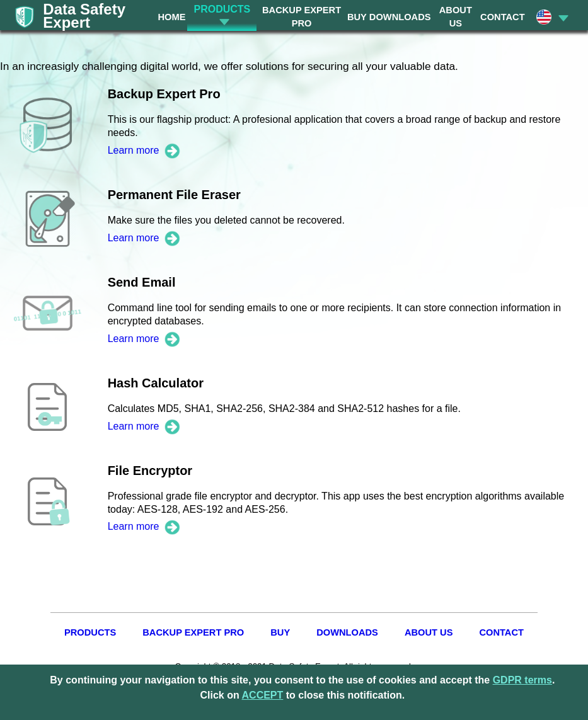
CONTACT (503, 17)
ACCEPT (263, 695)
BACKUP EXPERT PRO (193, 632)
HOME (171, 17)
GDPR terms (522, 680)
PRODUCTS (90, 632)
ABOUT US (429, 632)
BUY (357, 17)
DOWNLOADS (400, 17)
